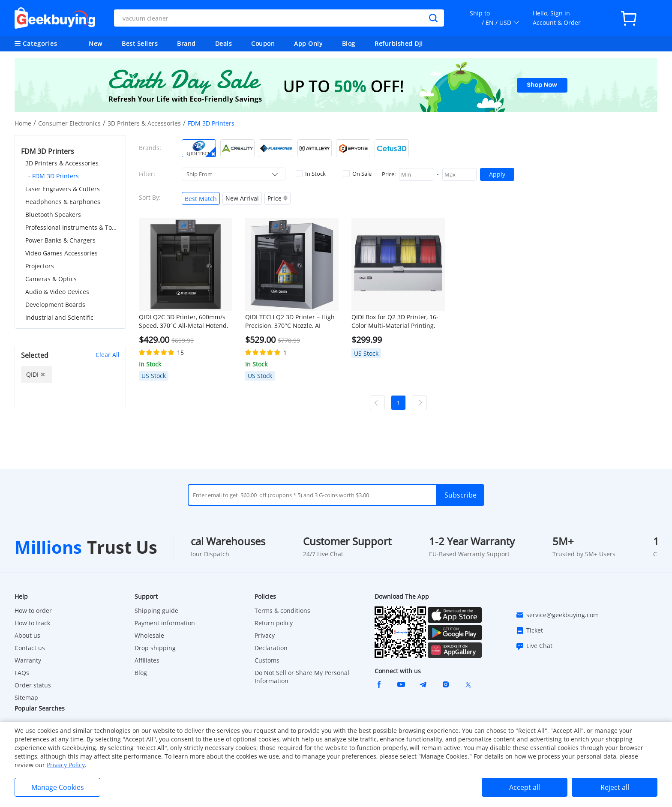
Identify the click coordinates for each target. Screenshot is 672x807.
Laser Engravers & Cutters (63, 189)
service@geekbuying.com (557, 615)
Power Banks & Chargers (60, 240)
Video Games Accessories (61, 253)
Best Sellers (140, 43)
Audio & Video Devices (57, 292)
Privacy (265, 635)
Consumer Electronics (69, 123)
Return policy (274, 623)
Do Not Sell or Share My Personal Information (302, 677)
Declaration (271, 648)
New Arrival (242, 198)
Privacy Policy (66, 765)
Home (23, 123)
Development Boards (55, 304)
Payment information (165, 623)
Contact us (30, 648)
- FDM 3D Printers (54, 176)
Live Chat (534, 646)
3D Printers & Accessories (144, 123)
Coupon (263, 43)
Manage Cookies (58, 787)
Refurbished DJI (399, 43)
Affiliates (147, 660)
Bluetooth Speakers (53, 214)
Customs (267, 660)
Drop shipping (155, 648)
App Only (308, 43)
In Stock (311, 174)
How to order (33, 610)
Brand (186, 43)
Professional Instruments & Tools (72, 227)
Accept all (525, 787)
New (96, 43)
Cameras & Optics (51, 279)
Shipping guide (156, 610)
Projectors (40, 266)
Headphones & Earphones (63, 202)
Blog (349, 43)
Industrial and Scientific (59, 317)
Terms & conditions (282, 610)
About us (27, 635)
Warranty (28, 660)
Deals (224, 43)
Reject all (615, 787)
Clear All (108, 355)
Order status (33, 685)
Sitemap (26, 697)
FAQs (22, 673)
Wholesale (149, 635)
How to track (32, 623)
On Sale (357, 174)
